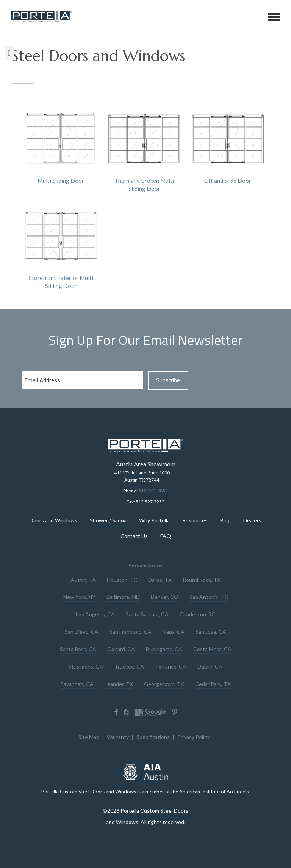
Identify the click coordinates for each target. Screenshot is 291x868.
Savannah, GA (77, 682)
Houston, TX (122, 580)
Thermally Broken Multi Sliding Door (144, 147)
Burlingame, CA (164, 648)
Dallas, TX (160, 580)
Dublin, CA (210, 665)
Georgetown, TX (164, 682)
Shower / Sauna (108, 521)
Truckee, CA (129, 665)
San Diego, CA (82, 631)
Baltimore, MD (123, 597)
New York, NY (79, 597)
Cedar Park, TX (213, 682)
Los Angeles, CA (95, 614)
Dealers (252, 521)
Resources (195, 521)
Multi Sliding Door (61, 143)
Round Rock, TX (202, 580)
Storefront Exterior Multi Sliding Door (61, 245)
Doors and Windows (53, 521)
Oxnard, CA (121, 648)
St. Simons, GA (86, 665)
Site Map (89, 735)
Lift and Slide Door (228, 143)
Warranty (118, 735)
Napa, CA (174, 631)
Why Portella (154, 521)
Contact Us (134, 536)
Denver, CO (165, 597)
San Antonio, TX (209, 597)
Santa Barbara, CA (147, 614)
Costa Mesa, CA (212, 648)
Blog (225, 521)
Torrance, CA (171, 665)
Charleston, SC (197, 614)
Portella (42, 17)
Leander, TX (119, 682)
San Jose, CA (211, 631)
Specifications (153, 735)
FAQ (166, 536)
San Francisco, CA (131, 631)
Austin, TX (83, 580)
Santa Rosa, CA (78, 648)
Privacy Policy (193, 735)
